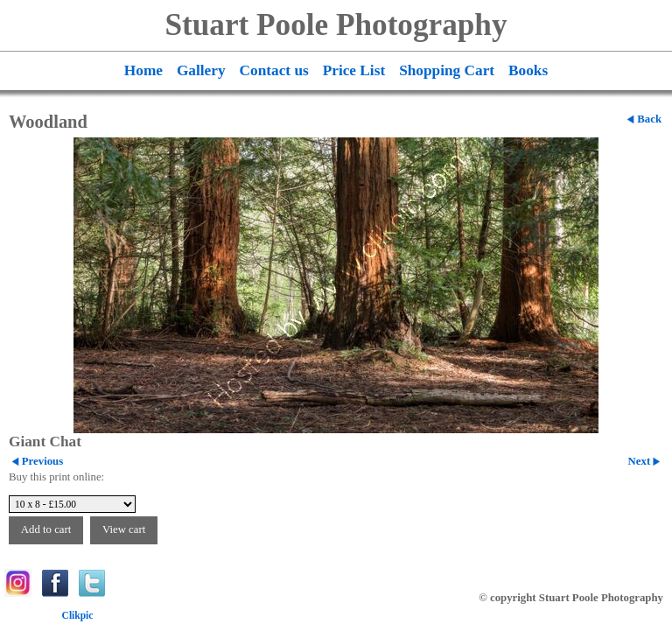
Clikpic (78, 615)
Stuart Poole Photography (336, 25)
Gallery (201, 70)
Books (528, 70)
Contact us (274, 70)
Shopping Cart (447, 70)
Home (143, 70)
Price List (354, 70)
